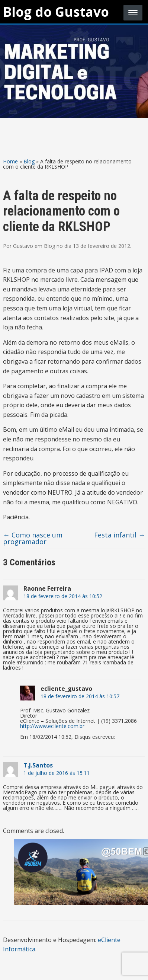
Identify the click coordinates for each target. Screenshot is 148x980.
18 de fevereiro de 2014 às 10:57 (80, 696)
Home (10, 161)
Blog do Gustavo (56, 12)
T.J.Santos (38, 765)
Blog (29, 161)
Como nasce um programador (33, 538)
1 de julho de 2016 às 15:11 (57, 773)
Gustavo (23, 246)
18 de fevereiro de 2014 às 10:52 (63, 596)
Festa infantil (120, 535)
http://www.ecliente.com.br (52, 726)
